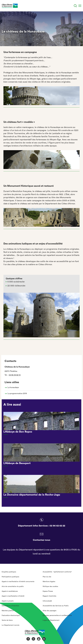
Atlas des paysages (50, 611)
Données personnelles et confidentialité (57, 615)
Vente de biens (7, 620)
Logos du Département (51, 620)
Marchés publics (8, 611)
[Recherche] (75, 6)
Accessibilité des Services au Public (56, 606)
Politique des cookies (50, 586)
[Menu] (80, 6)
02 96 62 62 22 (57, 526)
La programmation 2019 (17, 393)
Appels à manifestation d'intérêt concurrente (18, 582)
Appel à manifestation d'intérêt (13, 596)
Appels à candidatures (10, 591)
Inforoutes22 (47, 601)
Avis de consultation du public (13, 586)
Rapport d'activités (49, 596)
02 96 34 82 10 (15, 375)
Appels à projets (8, 601)
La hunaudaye (13, 387)
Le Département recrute (11, 625)
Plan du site (47, 577)
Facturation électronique (11, 615)
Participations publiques (10, 577)
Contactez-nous (41, 540)
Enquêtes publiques (9, 572)
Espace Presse (48, 591)
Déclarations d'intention (10, 606)
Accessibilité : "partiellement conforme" (57, 572)
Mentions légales (49, 582)
